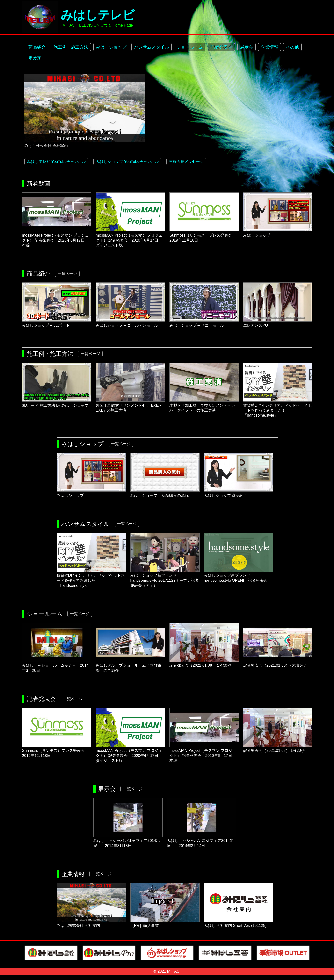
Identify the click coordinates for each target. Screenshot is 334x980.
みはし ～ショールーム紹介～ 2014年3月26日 (57, 666)
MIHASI (174, 971)
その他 (292, 47)
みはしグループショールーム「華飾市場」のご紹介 (130, 666)
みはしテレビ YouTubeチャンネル (56, 162)
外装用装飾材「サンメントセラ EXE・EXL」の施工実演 (130, 405)
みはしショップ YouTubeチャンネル (127, 162)
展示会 (247, 47)
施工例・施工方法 (71, 47)
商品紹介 (37, 47)
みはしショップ (111, 47)
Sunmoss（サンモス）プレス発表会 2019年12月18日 (204, 235)
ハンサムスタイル (152, 47)
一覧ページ (67, 274)
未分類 (35, 58)
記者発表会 (221, 47)
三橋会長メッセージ (186, 162)
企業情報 (269, 47)
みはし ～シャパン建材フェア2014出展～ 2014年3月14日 (202, 841)
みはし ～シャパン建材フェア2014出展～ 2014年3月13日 (128, 841)
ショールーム (190, 47)
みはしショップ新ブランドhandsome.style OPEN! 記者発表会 (239, 576)
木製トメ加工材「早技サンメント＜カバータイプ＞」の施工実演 (204, 405)
